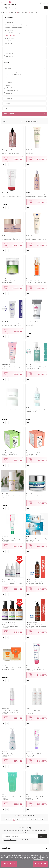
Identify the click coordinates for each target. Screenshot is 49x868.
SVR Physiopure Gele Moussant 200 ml (11, 798)
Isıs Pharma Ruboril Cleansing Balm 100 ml (11, 368)
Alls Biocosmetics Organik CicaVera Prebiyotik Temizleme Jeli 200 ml (37, 626)
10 (32, 819)
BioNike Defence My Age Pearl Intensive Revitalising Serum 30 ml (37, 196)
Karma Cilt (9, 38)
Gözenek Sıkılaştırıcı (12, 33)
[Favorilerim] (41, 3)
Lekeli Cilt (9, 44)
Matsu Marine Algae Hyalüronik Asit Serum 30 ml (36, 411)
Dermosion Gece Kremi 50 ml (35, 496)
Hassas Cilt (10, 36)
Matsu (4, 408)
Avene (28, 709)
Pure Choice (6, 322)
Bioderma (29, 666)
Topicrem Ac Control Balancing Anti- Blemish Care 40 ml (11, 540)
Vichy (28, 537)
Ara (46, 8)
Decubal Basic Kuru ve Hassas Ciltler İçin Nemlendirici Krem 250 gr (12, 196)
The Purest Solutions (8, 580)
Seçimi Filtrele (24, 114)
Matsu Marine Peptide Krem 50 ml (12, 410)
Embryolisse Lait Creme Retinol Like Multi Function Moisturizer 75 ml (36, 239)
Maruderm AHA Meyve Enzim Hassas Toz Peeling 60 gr (10, 454)
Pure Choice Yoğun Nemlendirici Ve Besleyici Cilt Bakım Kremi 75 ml (12, 325)
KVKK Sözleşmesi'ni (10, 840)
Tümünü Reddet (9, 864)
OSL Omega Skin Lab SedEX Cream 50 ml (35, 325)
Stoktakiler (8, 98)
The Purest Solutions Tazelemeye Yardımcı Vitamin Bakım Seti (12, 626)
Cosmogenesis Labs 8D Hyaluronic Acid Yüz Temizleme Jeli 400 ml (12, 153)
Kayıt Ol (43, 836)
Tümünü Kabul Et (41, 864)
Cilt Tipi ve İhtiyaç (23, 12)
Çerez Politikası (38, 859)
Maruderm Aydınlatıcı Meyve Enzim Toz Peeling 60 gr (37, 454)
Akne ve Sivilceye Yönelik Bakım (16, 25)
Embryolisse (30, 150)
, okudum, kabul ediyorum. (17, 840)
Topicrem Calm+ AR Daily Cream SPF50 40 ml (36, 755)
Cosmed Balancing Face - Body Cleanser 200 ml (11, 755)
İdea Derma (5, 709)
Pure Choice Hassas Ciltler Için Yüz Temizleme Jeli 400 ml (37, 368)
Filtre (13, 121)
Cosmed (4, 752)
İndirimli (7, 103)
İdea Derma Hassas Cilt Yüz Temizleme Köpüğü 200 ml (10, 712)
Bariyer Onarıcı (10, 30)
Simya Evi (5, 494)
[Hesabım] (44, 3)
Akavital (4, 666)
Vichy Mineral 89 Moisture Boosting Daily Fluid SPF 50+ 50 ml (37, 540)
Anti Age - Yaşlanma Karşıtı (14, 28)
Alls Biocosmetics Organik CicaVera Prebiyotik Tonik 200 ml (36, 583)
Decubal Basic (6, 193)
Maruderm (5, 451)
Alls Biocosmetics (32, 580)
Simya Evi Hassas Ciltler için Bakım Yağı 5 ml (12, 497)
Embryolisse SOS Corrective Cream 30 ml (35, 153)
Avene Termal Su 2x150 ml (34, 711)
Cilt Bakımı (13, 12)
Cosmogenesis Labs (8, 150)
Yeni (6, 108)
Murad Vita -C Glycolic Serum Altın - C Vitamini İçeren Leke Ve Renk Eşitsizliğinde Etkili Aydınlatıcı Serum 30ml (36, 282)
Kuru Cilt (9, 41)
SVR (3, 795)
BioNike (29, 193)
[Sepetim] (47, 3)
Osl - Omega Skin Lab (33, 322)
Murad (4, 279)
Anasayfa (5, 12)
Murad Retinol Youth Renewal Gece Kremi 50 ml (11, 282)
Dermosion (30, 494)
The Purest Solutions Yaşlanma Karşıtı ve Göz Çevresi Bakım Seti (12, 583)
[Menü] (2, 3)
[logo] (10, 3)
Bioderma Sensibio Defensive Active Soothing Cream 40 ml (35, 669)
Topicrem (5, 537)
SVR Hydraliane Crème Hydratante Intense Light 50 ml (37, 798)
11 (35, 819)
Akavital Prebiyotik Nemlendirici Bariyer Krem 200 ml (11, 669)
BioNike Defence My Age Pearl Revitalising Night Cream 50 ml (11, 239)
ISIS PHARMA (6, 365)
